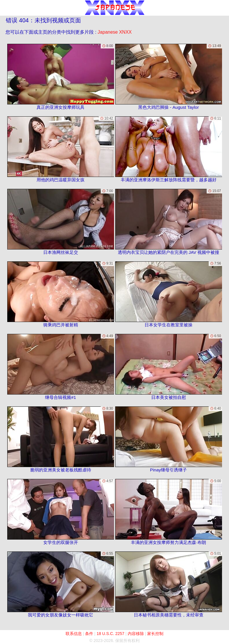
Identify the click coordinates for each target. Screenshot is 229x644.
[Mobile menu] (5, 8)
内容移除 (136, 634)
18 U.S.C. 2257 (111, 634)
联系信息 (74, 634)
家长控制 (155, 634)
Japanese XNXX (115, 32)
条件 (89, 634)
